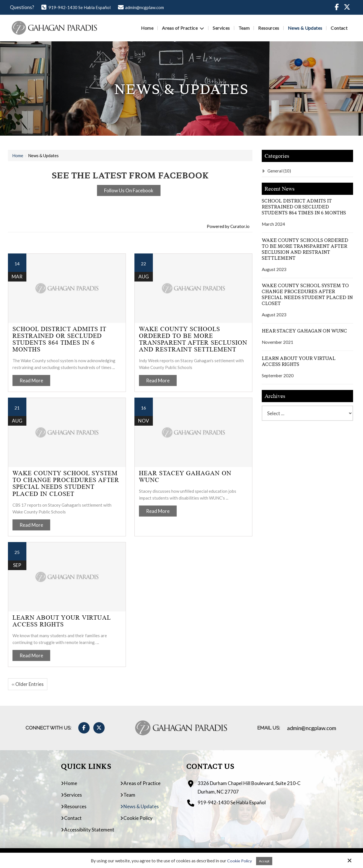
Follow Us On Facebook (129, 190)
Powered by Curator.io (228, 226)
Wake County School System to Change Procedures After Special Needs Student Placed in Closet (66, 484)
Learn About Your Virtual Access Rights (62, 621)
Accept (265, 861)
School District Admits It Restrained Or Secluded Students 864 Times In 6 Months (59, 339)
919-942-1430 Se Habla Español (76, 7)
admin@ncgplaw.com (141, 7)
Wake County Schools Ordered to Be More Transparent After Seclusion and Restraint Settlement (193, 339)
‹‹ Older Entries (28, 684)
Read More (31, 380)
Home (18, 155)
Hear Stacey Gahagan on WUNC (185, 477)
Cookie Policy (238, 861)
